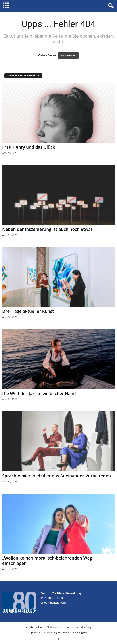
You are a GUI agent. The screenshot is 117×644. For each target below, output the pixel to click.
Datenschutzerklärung (78, 627)
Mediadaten (54, 627)
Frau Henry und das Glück (29, 147)
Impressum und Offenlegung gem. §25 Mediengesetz (58, 632)
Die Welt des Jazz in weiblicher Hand (39, 394)
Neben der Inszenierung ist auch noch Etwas (47, 229)
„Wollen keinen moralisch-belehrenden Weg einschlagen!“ (47, 561)
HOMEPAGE (68, 55)
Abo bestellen (34, 627)
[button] (110, 6)
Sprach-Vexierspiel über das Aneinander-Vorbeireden (56, 476)
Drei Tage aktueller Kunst (28, 311)
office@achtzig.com (53, 603)
